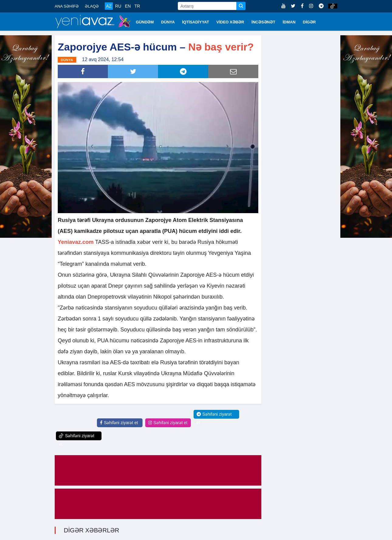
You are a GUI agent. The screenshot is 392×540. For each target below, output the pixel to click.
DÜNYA (168, 22)
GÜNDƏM (145, 22)
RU (118, 6)
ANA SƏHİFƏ (67, 6)
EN (128, 6)
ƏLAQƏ (92, 6)
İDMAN (289, 22)
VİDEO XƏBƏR (230, 22)
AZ (109, 6)
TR (137, 6)
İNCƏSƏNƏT (263, 22)
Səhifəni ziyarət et (119, 423)
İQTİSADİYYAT (196, 22)
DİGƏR (309, 22)
